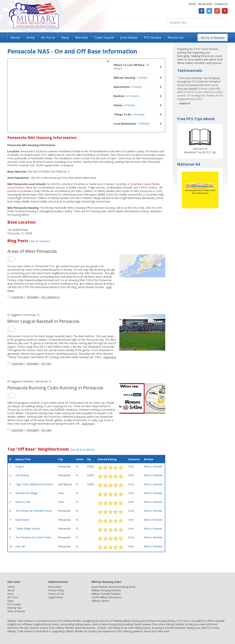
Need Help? (55, 587)
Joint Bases (129, 37)
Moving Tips (15, 608)
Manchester (22, 520)
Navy (65, 37)
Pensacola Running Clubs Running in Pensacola (55, 388)
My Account (205, 4)
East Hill (20, 546)
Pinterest (225, 11)
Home (192, 4)
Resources (176, 37)
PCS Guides (153, 37)
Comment (17, 297)
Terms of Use (56, 594)
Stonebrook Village (27, 493)
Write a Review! (153, 466)
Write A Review (213, 37)
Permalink (32, 297)
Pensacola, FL (31, 315)
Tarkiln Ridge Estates (28, 529)
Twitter (209, 11)
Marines (82, 37)
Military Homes (100, 601)
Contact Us (221, 4)
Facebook (202, 11)
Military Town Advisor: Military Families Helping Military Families (34, 15)
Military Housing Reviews (106, 590)
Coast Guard (104, 37)
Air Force (48, 37)
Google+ (217, 11)
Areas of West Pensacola (32, 251)
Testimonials (190, 70)
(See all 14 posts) (40, 241)
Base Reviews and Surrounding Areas (114, 587)
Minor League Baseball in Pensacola (43, 321)
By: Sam (47, 364)
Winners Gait (23, 502)
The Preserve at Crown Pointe (33, 537)
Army (31, 37)
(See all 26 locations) (82, 450)
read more (110, 357)
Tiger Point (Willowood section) (34, 484)
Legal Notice (56, 597)
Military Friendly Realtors (106, 594)
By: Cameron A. (51, 297)
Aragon (20, 466)
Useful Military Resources (106, 597)
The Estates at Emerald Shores (34, 511)
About (15, 37)
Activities (28, 381)
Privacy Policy (56, 590)
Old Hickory (22, 475)
